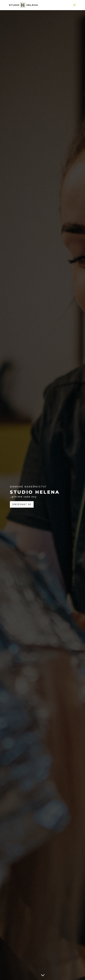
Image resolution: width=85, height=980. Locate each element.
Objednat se (22, 504)
